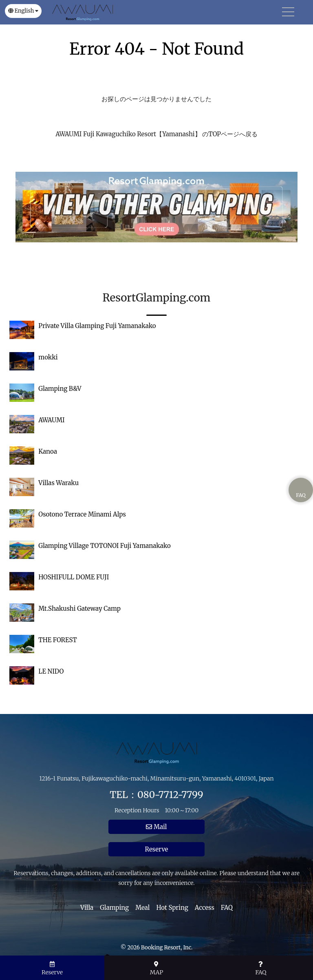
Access (205, 908)
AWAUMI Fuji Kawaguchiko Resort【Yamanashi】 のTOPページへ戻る (156, 134)
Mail (156, 827)
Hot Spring (172, 908)
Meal (142, 908)
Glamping (114, 908)
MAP (157, 969)
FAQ (227, 908)
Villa (87, 908)
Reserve (157, 849)
